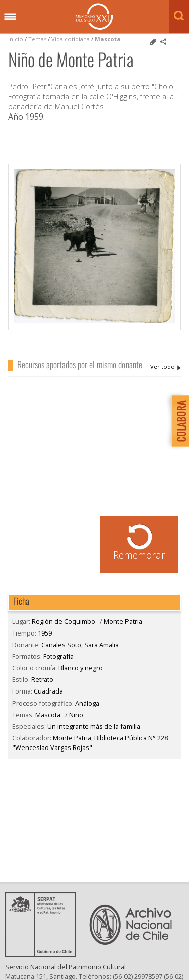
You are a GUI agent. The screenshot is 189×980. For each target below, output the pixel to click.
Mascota (108, 39)
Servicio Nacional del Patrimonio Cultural (66, 975)
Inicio (16, 39)
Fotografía (58, 656)
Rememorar (139, 555)
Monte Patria (123, 621)
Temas (37, 39)
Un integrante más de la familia (94, 726)
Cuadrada (48, 691)
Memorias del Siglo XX (94, 16)
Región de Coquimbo (64, 621)
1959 (45, 633)
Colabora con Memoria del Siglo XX (178, 421)
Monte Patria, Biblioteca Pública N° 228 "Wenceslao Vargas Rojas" (90, 743)
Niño (76, 715)
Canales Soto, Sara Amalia (166, 367)
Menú (10, 17)
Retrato (42, 679)
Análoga (87, 703)
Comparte (163, 42)
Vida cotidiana (71, 39)
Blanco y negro (81, 668)
